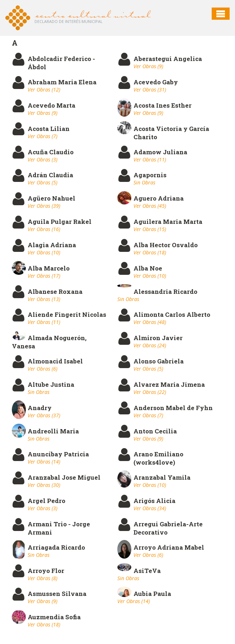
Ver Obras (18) (150, 252)
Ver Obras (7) (43, 136)
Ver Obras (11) (150, 159)
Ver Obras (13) (44, 299)
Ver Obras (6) (43, 369)
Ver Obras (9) (148, 66)
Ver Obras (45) (150, 206)
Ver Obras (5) (43, 182)
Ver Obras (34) (150, 508)
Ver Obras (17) (44, 276)
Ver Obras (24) (150, 345)
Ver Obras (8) (43, 578)
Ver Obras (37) (44, 415)
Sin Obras (144, 182)
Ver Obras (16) (44, 229)
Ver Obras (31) (150, 90)
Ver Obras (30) (44, 485)
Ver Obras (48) (150, 322)
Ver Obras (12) (44, 90)
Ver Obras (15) (150, 229)
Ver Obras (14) (44, 462)
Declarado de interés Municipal (69, 21)
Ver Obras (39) (44, 206)
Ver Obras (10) (44, 252)
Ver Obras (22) (150, 392)
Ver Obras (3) (43, 159)
